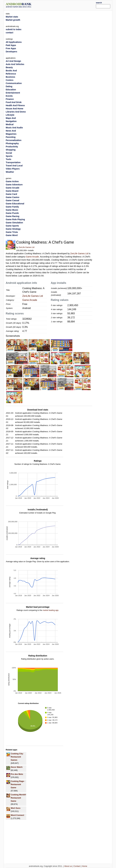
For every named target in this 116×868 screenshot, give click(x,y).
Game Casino (12, 197)
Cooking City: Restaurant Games (17, 757)
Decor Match (17, 767)
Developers (11, 52)
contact (10, 33)
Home (85, 866)
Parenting (11, 137)
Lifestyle (10, 115)
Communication (14, 83)
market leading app (50, 610)
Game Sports (12, 226)
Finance (10, 99)
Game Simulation (14, 223)
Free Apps (11, 48)
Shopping (11, 150)
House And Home (14, 109)
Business (10, 77)
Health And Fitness (15, 105)
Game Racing (12, 216)
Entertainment (13, 93)
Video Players (13, 169)
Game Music (12, 210)
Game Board (12, 191)
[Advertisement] (68, 5)
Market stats (12, 17)
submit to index (14, 29)
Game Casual (12, 200)
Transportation (13, 162)
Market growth (13, 20)
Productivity (12, 147)
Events (9, 96)
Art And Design (13, 61)
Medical (10, 124)
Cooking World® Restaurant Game (18, 798)
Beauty (9, 67)
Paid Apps (11, 45)
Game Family (12, 207)
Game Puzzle (12, 213)
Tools (8, 159)
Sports (9, 156)
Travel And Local (14, 166)
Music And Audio (14, 128)
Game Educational (15, 204)
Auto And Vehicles (15, 64)
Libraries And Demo (16, 112)
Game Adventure (14, 185)
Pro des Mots (17, 774)
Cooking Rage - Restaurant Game (18, 784)
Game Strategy (13, 229)
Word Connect (17, 815)
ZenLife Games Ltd (26, 247)
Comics (10, 80)
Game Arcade (32, 257)
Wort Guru (16, 808)
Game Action (12, 181)
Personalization (14, 140)
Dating (9, 86)
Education (11, 90)
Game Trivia (12, 232)
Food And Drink (14, 102)
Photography (12, 143)
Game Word (12, 235)
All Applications (14, 42)
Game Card (11, 194)
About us (68, 866)
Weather (10, 172)
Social (9, 153)
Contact (77, 866)
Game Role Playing (15, 219)
